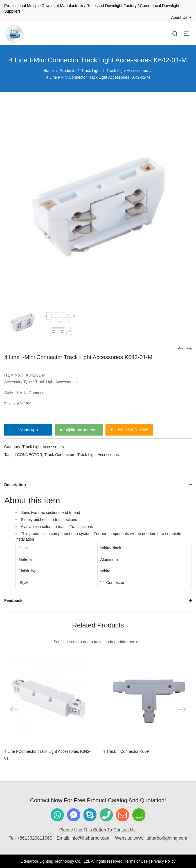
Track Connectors (60, 455)
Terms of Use (136, 861)
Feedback (13, 600)
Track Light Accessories (127, 71)
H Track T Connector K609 (126, 751)
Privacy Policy (163, 861)
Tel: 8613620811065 (129, 430)
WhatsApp (28, 430)
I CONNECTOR (28, 455)
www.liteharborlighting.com (160, 838)
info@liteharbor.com (91, 838)
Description (15, 485)
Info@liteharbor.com (79, 430)
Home (49, 71)
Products (67, 71)
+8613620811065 (35, 838)
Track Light (91, 71)
